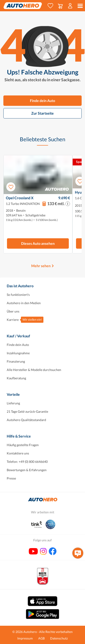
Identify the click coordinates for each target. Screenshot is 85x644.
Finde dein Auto (42, 101)
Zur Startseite (42, 113)
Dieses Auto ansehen (38, 243)
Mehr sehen (41, 266)
